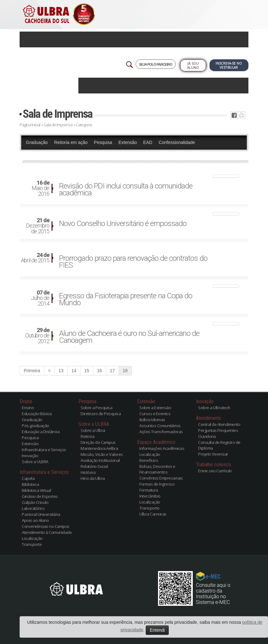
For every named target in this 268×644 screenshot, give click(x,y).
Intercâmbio (150, 496)
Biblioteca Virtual (36, 490)
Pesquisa (103, 142)
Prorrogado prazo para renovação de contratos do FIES (133, 262)
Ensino (28, 408)
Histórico (88, 472)
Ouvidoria (207, 436)
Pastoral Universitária (41, 514)
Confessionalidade (177, 142)
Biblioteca (30, 484)
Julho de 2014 (40, 298)
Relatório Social (94, 466)
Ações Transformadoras (161, 432)
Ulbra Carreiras (153, 514)
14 (74, 371)
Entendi (157, 630)
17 (113, 371)
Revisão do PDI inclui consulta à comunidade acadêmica (126, 189)
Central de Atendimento (219, 424)
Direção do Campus (98, 442)
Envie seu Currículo (215, 471)
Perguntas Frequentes (218, 430)
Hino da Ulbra (93, 478)
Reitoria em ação (71, 142)
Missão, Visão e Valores (102, 454)
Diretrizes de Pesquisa (101, 414)
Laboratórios (33, 508)
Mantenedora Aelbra (99, 448)
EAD (148, 142)
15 (87, 371)
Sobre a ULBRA (35, 462)
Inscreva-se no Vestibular (229, 65)
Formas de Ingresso (157, 484)
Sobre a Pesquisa (96, 408)
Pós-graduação (36, 426)
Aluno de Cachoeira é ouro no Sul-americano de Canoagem (129, 337)
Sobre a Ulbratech (214, 408)
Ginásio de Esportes (40, 496)
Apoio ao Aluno (35, 520)
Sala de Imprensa (58, 114)
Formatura (149, 490)
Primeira (32, 371)
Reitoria (87, 436)
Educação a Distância (41, 432)
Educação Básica (37, 414)
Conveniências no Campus (46, 526)
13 (61, 371)
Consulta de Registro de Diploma (219, 445)
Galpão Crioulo (35, 502)
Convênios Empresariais (161, 478)
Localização (32, 538)
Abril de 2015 (35, 258)
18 (125, 371)
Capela (28, 478)
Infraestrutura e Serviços (44, 450)
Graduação (37, 142)
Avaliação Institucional (100, 460)
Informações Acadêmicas (162, 448)
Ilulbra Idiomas (152, 420)
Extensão (128, 142)
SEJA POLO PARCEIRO (156, 64)
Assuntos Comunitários (160, 426)
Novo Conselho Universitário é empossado (123, 224)
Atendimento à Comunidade (47, 532)
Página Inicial (30, 125)
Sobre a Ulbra (93, 430)
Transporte (32, 544)
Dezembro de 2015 (38, 226)
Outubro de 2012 (37, 336)
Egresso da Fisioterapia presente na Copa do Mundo (126, 299)
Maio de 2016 (40, 188)
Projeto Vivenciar (213, 454)
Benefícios (149, 460)
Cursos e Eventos (155, 414)
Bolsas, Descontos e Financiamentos (157, 469)
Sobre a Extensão (155, 408)
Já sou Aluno (193, 65)
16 (100, 371)
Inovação (30, 456)
